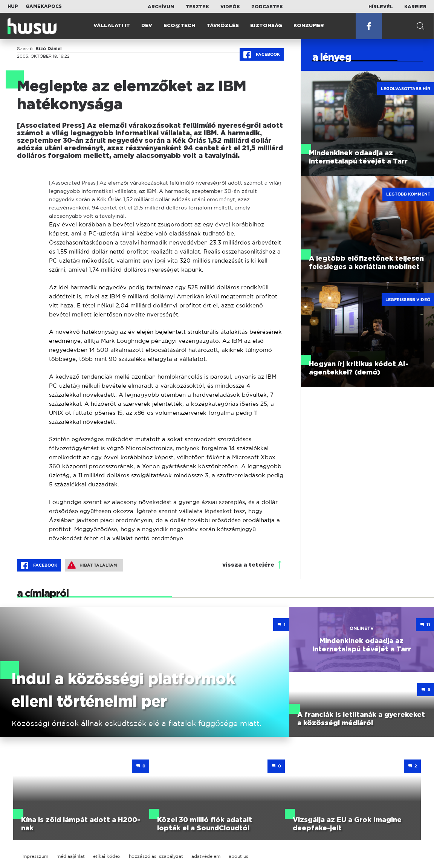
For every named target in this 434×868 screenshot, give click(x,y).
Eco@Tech (179, 26)
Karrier (415, 7)
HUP (13, 6)
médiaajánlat (71, 856)
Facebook (262, 55)
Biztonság (266, 26)
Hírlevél (381, 7)
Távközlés (223, 26)
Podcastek (267, 7)
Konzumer (309, 26)
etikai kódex (107, 856)
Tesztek (197, 7)
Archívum (161, 7)
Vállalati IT (112, 26)
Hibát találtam (92, 565)
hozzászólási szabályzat (156, 856)
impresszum (35, 856)
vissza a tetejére (248, 565)
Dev (147, 26)
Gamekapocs (44, 6)
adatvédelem (206, 856)
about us (238, 856)
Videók (230, 7)
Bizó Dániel (49, 49)
